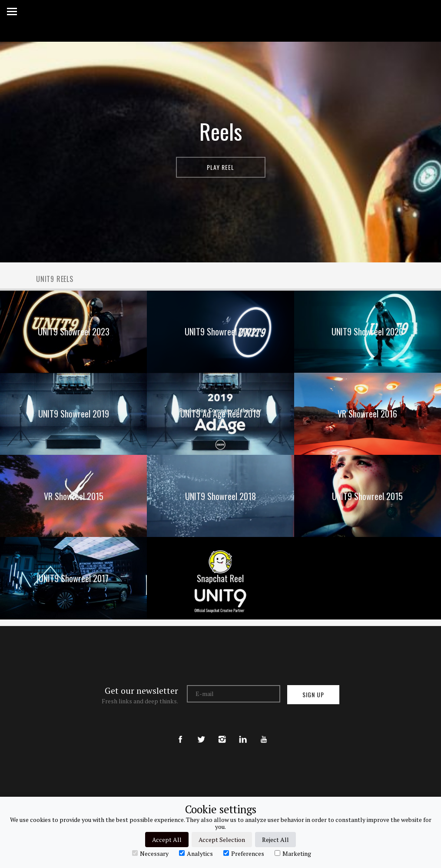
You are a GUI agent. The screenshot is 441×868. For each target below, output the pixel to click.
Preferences (244, 853)
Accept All (167, 840)
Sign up (313, 694)
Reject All (275, 840)
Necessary (150, 853)
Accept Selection (222, 840)
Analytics (196, 853)
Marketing (293, 853)
